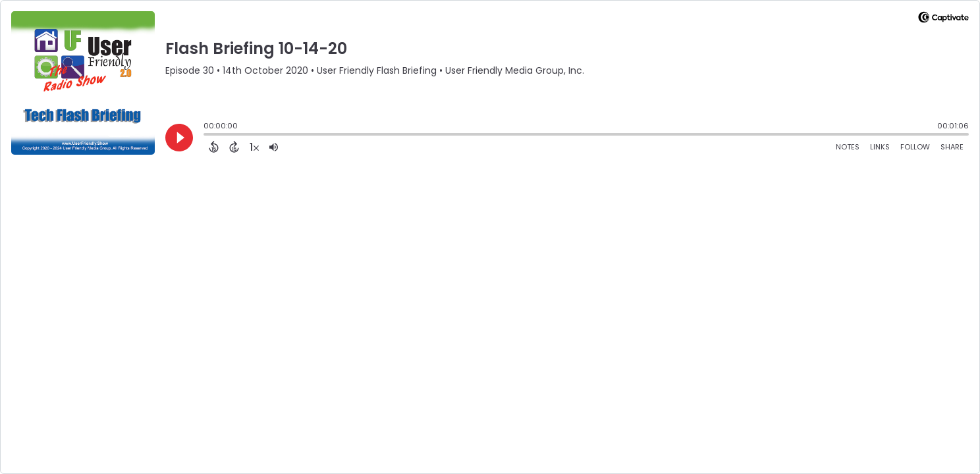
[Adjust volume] (274, 147)
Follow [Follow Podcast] (915, 147)
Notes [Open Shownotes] (848, 147)
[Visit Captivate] (943, 19)
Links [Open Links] (880, 147)
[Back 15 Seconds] (214, 147)
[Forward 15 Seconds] (234, 147)
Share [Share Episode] (952, 147)
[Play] (179, 138)
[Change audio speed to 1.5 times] (254, 147)
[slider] (207, 136)
